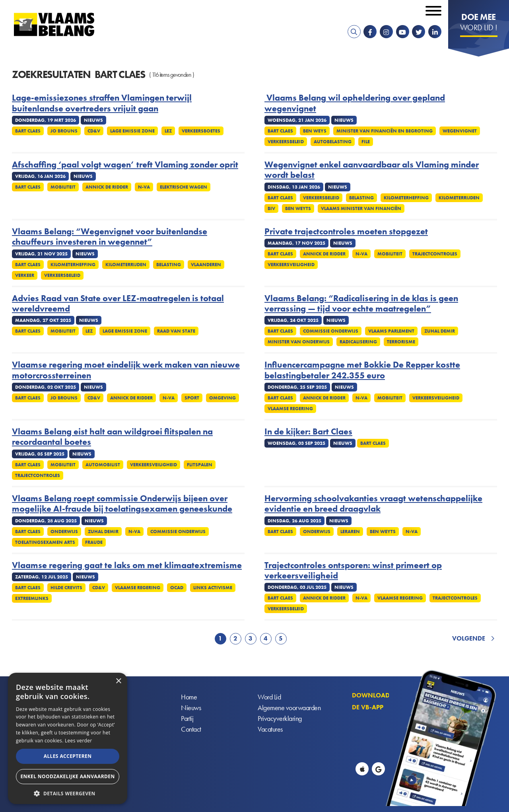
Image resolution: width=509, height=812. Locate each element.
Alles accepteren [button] (68, 756)
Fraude (94, 542)
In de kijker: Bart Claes (308, 432)
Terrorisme (401, 342)
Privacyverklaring (280, 718)
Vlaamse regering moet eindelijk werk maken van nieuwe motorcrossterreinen (126, 370)
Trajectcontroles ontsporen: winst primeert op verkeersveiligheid (353, 571)
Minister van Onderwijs (299, 342)
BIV (271, 208)
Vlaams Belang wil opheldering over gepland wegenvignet (355, 103)
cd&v (94, 131)
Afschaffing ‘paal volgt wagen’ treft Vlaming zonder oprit (125, 165)
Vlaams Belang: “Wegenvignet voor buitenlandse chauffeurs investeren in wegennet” (110, 237)
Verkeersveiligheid (291, 265)
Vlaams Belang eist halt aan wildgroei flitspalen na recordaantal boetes (112, 437)
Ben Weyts (298, 208)
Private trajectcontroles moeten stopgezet (346, 232)
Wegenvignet (460, 131)
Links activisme (213, 588)
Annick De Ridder (107, 187)
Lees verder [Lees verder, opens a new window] (79, 741)
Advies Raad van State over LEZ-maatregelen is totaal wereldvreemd (118, 304)
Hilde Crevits (66, 588)
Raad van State (176, 331)
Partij (187, 718)
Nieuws (191, 708)
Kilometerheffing (406, 198)
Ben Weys (315, 131)
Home (189, 697)
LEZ (168, 131)
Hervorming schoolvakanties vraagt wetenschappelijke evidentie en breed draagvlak (373, 504)
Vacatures (270, 729)
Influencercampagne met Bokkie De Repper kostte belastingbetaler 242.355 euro (362, 370)
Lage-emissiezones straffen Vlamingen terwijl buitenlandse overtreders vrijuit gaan (102, 103)
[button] (68, 793)
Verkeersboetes (201, 131)
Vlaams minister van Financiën (361, 208)
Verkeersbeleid (286, 142)
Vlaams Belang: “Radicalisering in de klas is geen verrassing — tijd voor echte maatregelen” (361, 304)
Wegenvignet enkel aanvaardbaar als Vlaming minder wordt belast (372, 170)
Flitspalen (200, 465)
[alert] (68, 738)
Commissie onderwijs (331, 331)
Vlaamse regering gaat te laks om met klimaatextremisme (127, 565)
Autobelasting (333, 142)
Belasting (361, 198)
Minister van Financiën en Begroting (385, 131)
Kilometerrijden (459, 198)
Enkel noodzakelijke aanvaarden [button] (67, 776)
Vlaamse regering (290, 409)
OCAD (177, 588)
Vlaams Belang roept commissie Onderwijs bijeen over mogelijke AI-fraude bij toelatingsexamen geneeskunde (122, 504)
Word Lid (269, 697)
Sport (192, 398)
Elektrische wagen (184, 187)
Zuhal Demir (440, 331)
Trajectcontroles (435, 254)
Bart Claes (28, 131)
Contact (191, 729)
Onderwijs (64, 532)
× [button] (118, 681)
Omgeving (222, 398)
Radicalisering (358, 342)
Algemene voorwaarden (289, 708)
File (366, 142)
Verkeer (25, 275)
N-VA (144, 187)
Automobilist (103, 465)
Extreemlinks (32, 598)
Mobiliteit (63, 187)
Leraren (350, 532)
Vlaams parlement (391, 331)
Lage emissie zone (132, 131)
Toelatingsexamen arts (45, 542)
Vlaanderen (206, 265)
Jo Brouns (64, 131)
